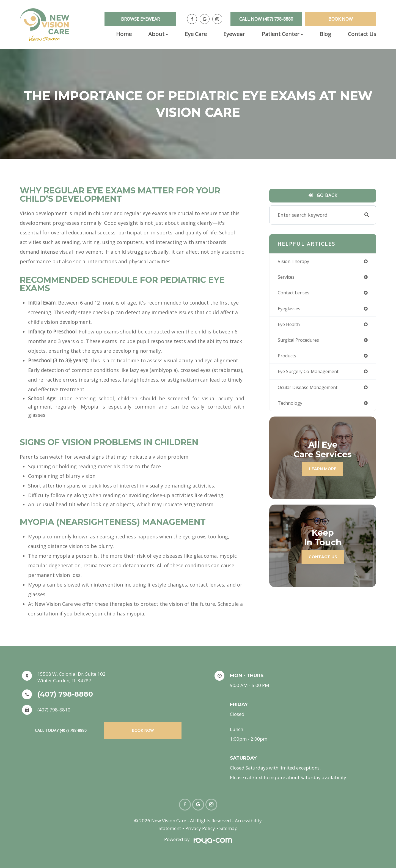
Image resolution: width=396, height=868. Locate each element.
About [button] (158, 34)
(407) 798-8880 (65, 694)
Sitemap (229, 828)
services (287, 278)
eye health (290, 327)
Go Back (327, 195)
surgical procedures (301, 343)
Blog (325, 34)
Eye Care (196, 34)
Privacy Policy (200, 828)
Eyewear (234, 34)
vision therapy (295, 262)
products (288, 359)
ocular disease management (312, 391)
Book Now (341, 19)
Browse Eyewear (140, 19)
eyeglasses (290, 310)
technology (291, 408)
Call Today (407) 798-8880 (61, 730)
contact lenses (296, 294)
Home (124, 34)
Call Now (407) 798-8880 (266, 19)
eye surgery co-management (312, 375)
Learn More (323, 473)
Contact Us (362, 34)
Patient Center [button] (282, 34)
